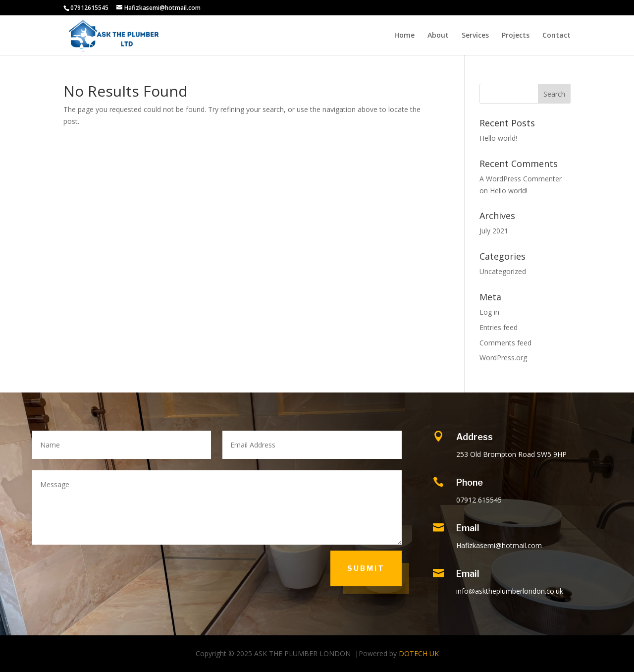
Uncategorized (503, 271)
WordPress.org (503, 358)
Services (475, 36)
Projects (516, 36)
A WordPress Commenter (521, 179)
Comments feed (505, 343)
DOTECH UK (419, 653)
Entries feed (499, 327)
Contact (556, 36)
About (438, 36)
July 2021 (494, 231)
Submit (366, 568)
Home (404, 36)
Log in (489, 312)
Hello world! (498, 138)
